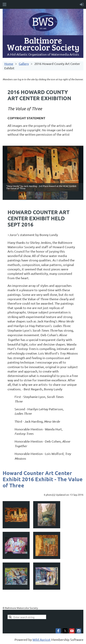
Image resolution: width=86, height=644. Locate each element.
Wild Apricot (42, 640)
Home (9, 64)
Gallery (24, 64)
